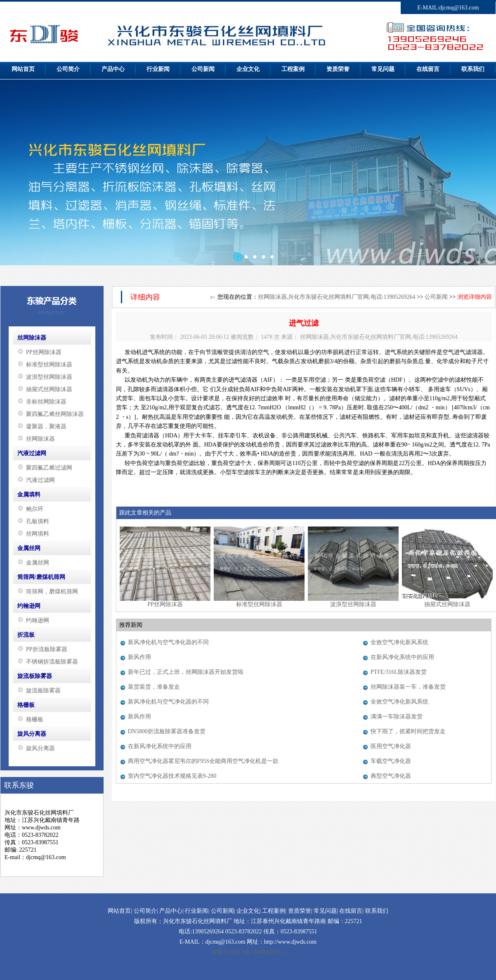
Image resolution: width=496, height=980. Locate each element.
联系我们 (377, 911)
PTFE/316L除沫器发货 (399, 672)
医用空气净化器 (391, 746)
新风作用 (139, 657)
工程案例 (274, 911)
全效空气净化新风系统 (399, 642)
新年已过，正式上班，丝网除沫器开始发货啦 (186, 672)
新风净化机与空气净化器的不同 (168, 642)
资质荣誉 (300, 911)
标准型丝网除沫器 (259, 604)
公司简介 (145, 911)
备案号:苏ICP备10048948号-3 (248, 952)
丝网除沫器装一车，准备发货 (408, 687)
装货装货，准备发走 (154, 687)
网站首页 (119, 911)
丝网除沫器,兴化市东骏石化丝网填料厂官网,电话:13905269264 (337, 297)
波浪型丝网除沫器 (353, 604)
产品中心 (171, 911)
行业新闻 (196, 911)
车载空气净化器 (391, 761)
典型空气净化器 (391, 776)
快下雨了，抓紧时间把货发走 (408, 731)
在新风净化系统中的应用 (402, 657)
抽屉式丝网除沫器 (447, 604)
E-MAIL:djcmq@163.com (448, 8)
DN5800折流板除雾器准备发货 (167, 731)
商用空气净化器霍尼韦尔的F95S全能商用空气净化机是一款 (203, 761)
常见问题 (325, 911)
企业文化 (248, 911)
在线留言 (351, 911)
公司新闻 (436, 297)
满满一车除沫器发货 (397, 717)
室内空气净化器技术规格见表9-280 (172, 776)
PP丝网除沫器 (165, 604)
